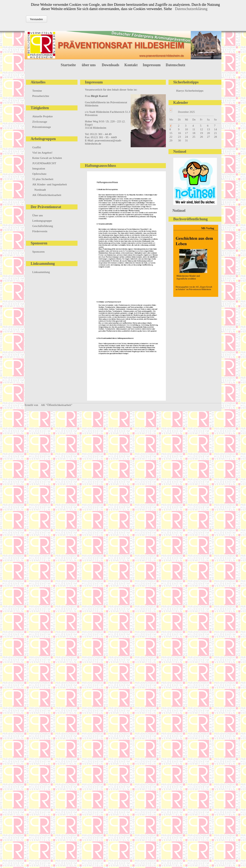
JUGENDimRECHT (44, 163)
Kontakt (131, 65)
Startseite (68, 65)
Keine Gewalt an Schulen (47, 158)
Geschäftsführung (43, 226)
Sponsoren (38, 252)
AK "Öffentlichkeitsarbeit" (57, 405)
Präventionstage (42, 127)
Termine (37, 91)
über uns (89, 65)
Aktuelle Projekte (42, 116)
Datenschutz (176, 65)
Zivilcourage (40, 122)
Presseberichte (41, 96)
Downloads (111, 65)
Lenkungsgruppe (42, 221)
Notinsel (179, 211)
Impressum (152, 65)
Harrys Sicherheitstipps (190, 91)
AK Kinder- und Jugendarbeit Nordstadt (50, 187)
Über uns (38, 215)
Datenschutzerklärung (191, 9)
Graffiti (37, 147)
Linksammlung (41, 272)
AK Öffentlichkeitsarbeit (47, 195)
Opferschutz (39, 174)
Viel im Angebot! (42, 153)
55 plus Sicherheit (43, 179)
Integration (39, 168)
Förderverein (40, 231)
